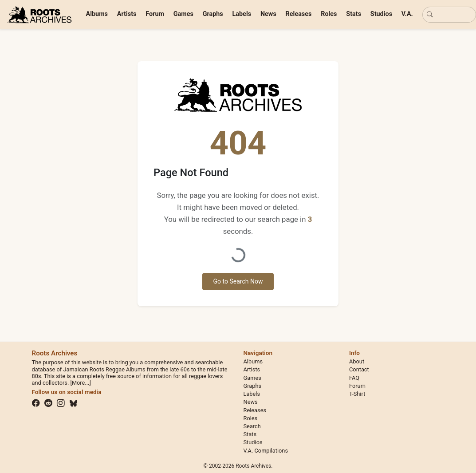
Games (183, 14)
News (268, 14)
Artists (127, 14)
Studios (381, 14)
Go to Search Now (238, 281)
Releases (299, 14)
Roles (329, 14)
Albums (97, 14)
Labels (242, 14)
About (357, 361)
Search (252, 426)
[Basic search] (449, 15)
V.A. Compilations (266, 451)
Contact (359, 369)
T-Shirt (357, 394)
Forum (155, 14)
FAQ (354, 378)
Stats (354, 14)
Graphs (213, 14)
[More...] (80, 383)
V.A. (407, 14)
